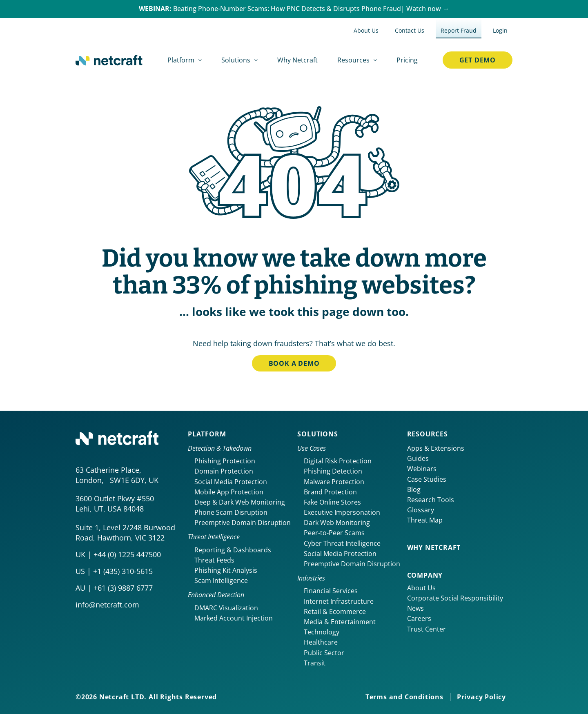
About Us (421, 588)
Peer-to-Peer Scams (334, 533)
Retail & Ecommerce (335, 612)
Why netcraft (434, 547)
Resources (428, 434)
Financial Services (331, 591)
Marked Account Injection (234, 618)
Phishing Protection (225, 461)
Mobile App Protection (229, 492)
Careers (419, 618)
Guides (418, 458)
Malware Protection (334, 482)
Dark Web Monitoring (337, 523)
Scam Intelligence (221, 581)
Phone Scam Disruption (231, 512)
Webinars (422, 469)
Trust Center (427, 629)
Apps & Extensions (436, 448)
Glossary (421, 510)
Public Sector (324, 653)
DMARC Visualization (226, 608)
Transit (315, 663)
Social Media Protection (231, 482)
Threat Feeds (214, 560)
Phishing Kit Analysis (226, 570)
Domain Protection (224, 471)
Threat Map (425, 520)
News (415, 608)
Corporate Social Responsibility (455, 598)
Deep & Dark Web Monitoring (240, 502)
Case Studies (427, 479)
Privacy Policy (481, 697)
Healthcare (321, 642)
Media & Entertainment (340, 622)
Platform (207, 434)
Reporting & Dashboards (233, 550)
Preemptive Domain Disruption (243, 523)
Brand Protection (330, 492)
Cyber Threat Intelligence (342, 543)
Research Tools (431, 500)
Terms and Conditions (404, 697)
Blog (414, 489)
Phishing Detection (333, 471)
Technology (322, 632)
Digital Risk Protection (338, 461)
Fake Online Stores (332, 502)
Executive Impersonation (342, 512)
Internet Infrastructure (339, 601)
